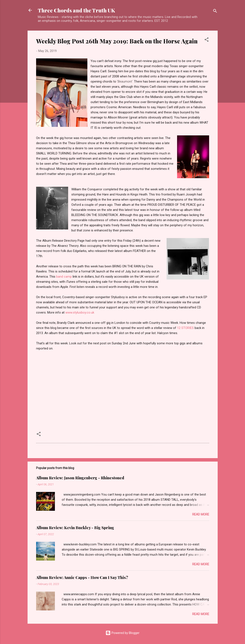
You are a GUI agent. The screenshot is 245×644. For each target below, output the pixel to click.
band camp (64, 277)
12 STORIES (185, 328)
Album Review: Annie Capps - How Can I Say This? (82, 577)
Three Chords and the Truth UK (76, 10)
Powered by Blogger (122, 633)
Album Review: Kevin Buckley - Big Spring (75, 528)
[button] (207, 40)
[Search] (215, 12)
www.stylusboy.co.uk (80, 312)
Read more (201, 514)
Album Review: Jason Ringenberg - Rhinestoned (80, 478)
